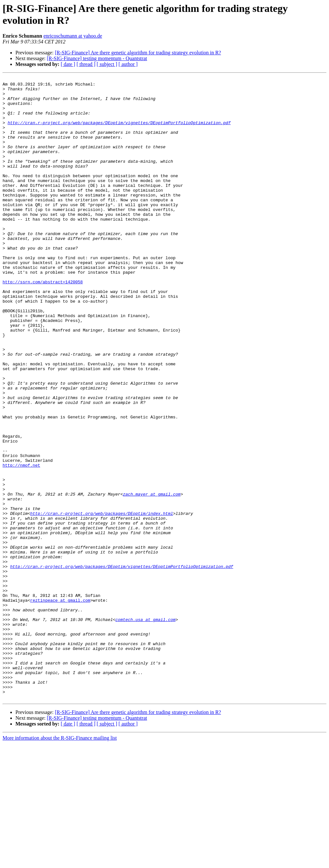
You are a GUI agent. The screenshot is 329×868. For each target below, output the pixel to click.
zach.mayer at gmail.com (151, 578)
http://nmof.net (21, 543)
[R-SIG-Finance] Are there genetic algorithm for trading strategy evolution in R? (138, 53)
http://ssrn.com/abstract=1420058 (43, 323)
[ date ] (68, 64)
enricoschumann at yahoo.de (73, 36)
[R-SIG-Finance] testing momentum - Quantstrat (97, 58)
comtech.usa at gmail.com (145, 728)
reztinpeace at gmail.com (60, 705)
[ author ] (128, 64)
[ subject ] (107, 64)
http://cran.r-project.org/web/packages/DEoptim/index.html (102, 601)
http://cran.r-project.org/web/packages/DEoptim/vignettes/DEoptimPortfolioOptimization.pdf (119, 132)
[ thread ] (86, 64)
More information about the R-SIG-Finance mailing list (60, 862)
